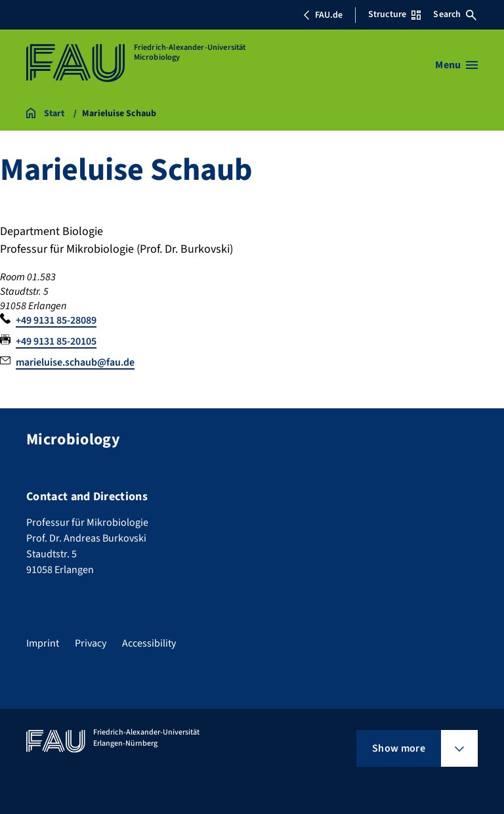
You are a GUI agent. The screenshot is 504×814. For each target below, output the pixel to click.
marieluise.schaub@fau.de (75, 362)
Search (455, 14)
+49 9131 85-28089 (56, 320)
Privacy (91, 643)
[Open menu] (456, 65)
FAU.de (323, 15)
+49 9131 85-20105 (56, 341)
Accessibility (149, 643)
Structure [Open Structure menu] (394, 14)
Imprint (43, 643)
